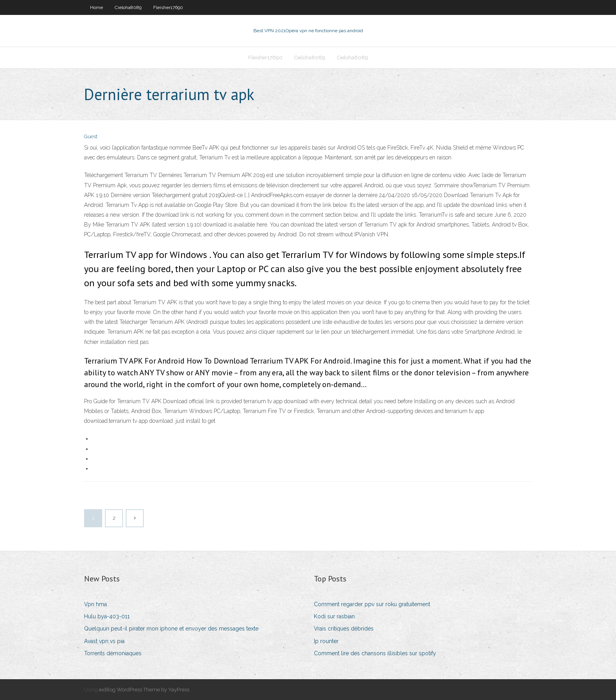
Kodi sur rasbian (334, 616)
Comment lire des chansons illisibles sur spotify (375, 653)
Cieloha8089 (128, 7)
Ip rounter (326, 641)
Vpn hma (95, 604)
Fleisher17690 (168, 7)
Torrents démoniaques (113, 653)
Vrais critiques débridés (344, 629)
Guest (91, 136)
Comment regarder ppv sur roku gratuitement (372, 604)
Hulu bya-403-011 (107, 616)
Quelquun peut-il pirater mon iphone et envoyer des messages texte (171, 629)
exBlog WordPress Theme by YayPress (144, 690)
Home (96, 7)
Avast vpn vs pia (104, 641)
